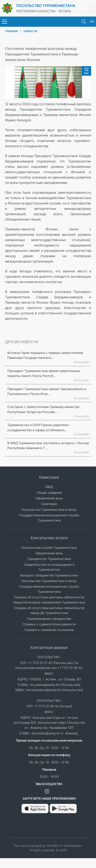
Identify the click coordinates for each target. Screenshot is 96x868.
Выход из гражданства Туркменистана (49, 575)
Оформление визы (49, 498)
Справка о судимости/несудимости (49, 624)
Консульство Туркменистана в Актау (49, 510)
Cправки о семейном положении (49, 630)
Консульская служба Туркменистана (49, 547)
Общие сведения (49, 493)
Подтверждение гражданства (49, 619)
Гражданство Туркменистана (49, 559)
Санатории (49, 504)
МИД (49, 487)
